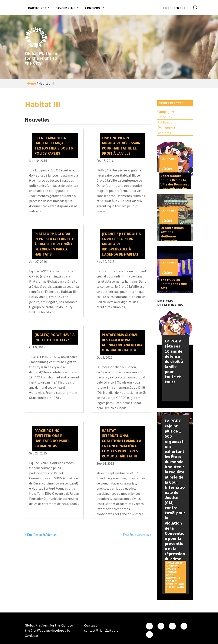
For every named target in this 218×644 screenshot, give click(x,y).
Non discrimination (175, 587)
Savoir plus (65, 8)
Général (167, 169)
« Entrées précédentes (41, 535)
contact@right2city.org (101, 630)
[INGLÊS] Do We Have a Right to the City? (54, 337)
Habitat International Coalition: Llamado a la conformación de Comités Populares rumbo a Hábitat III (121, 443)
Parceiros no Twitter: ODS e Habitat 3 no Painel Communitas (52, 438)
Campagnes (166, 112)
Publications (167, 122)
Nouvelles (165, 117)
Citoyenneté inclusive (174, 565)
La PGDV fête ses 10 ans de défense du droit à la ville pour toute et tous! (174, 361)
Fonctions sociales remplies (173, 581)
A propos (92, 8)
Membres (164, 133)
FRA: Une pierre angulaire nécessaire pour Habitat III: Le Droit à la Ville (122, 146)
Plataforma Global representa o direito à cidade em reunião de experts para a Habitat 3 (55, 244)
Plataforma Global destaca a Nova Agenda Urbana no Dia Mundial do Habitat (122, 342)
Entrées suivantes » (137, 535)
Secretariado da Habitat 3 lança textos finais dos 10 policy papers (54, 146)
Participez (37, 8)
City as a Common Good (171, 572)
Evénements (166, 128)
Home (31, 83)
